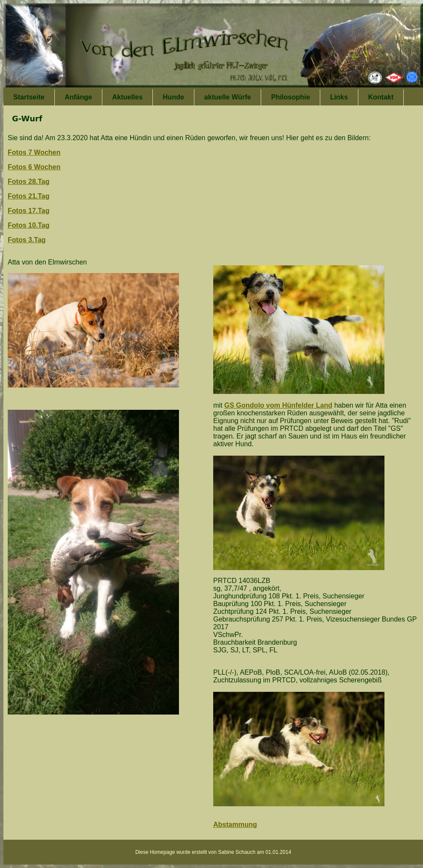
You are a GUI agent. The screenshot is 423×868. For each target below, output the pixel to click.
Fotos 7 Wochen (34, 152)
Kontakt (381, 97)
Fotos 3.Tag (27, 240)
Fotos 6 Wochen (34, 167)
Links (339, 97)
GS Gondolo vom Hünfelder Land (278, 405)
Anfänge (78, 97)
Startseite (29, 97)
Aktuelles (127, 97)
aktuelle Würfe (228, 97)
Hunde (173, 97)
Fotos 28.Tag (29, 182)
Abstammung (235, 824)
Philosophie (290, 97)
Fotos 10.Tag (29, 225)
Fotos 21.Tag (29, 196)
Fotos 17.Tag (29, 211)
